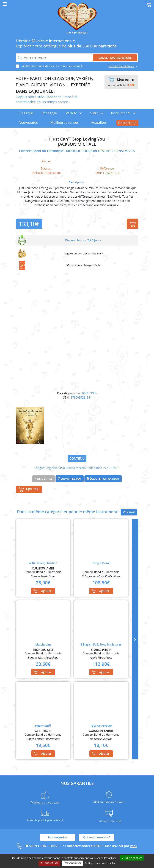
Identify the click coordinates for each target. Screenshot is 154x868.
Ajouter (132, 224)
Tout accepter (132, 858)
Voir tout (129, 512)
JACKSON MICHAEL (77, 144)
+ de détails (44, 479)
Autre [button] (96, 113)
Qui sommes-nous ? (97, 837)
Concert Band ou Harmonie (42, 151)
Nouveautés (28, 122)
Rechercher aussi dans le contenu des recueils (52, 66)
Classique (26, 113)
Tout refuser (49, 863)
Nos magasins (58, 837)
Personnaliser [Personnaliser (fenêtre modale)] (73, 863)
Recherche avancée (122, 66)
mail (134, 846)
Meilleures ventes (64, 122)
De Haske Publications (46, 173)
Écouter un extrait (103, 479)
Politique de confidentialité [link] (100, 863)
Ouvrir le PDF (70, 479)
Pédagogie (50, 113)
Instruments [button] (123, 113)
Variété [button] (74, 113)
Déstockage (127, 123)
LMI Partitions (77, 33)
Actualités (99, 122)
